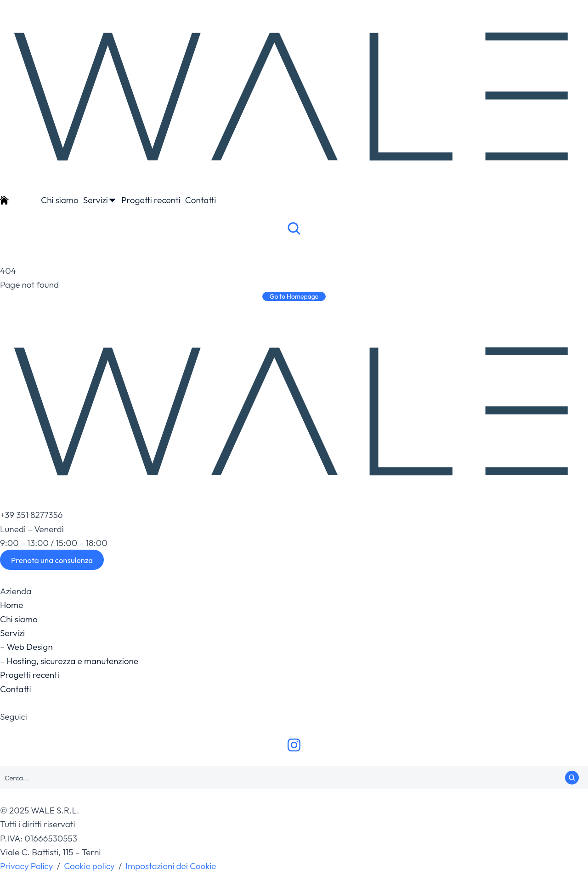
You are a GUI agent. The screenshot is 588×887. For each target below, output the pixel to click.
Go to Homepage (294, 296)
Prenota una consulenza (52, 560)
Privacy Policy (27, 866)
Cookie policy (89, 866)
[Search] (572, 778)
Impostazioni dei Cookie (171, 866)
